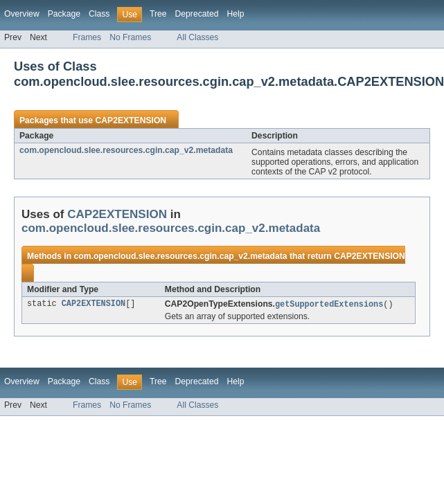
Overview (22, 14)
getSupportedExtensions (329, 305)
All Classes (197, 37)
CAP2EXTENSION (131, 120)
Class (99, 14)
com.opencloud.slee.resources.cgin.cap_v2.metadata (126, 150)
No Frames (130, 37)
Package (64, 14)
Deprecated (197, 14)
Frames (87, 37)
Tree (158, 14)
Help (235, 14)
